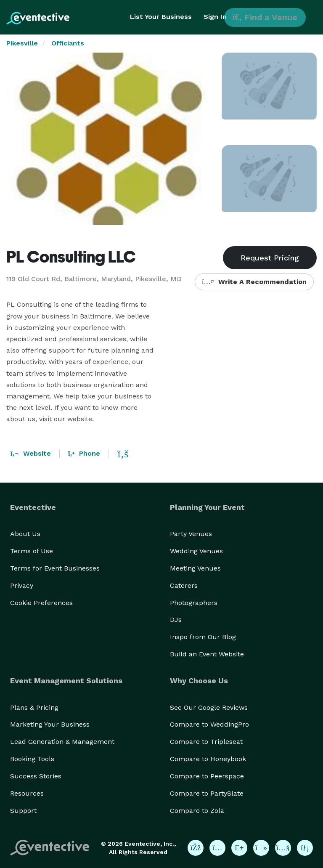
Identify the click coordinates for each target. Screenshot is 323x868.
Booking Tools (32, 759)
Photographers (194, 603)
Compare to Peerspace (207, 776)
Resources (27, 793)
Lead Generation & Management (62, 742)
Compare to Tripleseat (206, 742)
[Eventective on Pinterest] (239, 848)
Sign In (215, 17)
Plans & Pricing (34, 707)
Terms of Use (32, 551)
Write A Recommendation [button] (254, 282)
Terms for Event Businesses (55, 568)
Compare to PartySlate (207, 793)
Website (31, 453)
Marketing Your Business (50, 724)
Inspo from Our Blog (203, 637)
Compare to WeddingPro (209, 724)
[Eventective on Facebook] (196, 848)
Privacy (22, 585)
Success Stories (36, 776)
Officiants (68, 43)
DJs (176, 620)
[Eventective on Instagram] (217, 848)
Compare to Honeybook (208, 759)
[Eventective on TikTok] (261, 848)
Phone (84, 453)
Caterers (184, 585)
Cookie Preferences (41, 603)
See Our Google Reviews (209, 707)
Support (23, 811)
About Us (25, 534)
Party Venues (191, 534)
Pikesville (22, 43)
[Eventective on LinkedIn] (305, 848)
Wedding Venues (196, 551)
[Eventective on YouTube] (283, 848)
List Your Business (161, 17)
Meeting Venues (195, 568)
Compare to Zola (197, 811)
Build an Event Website (207, 654)
